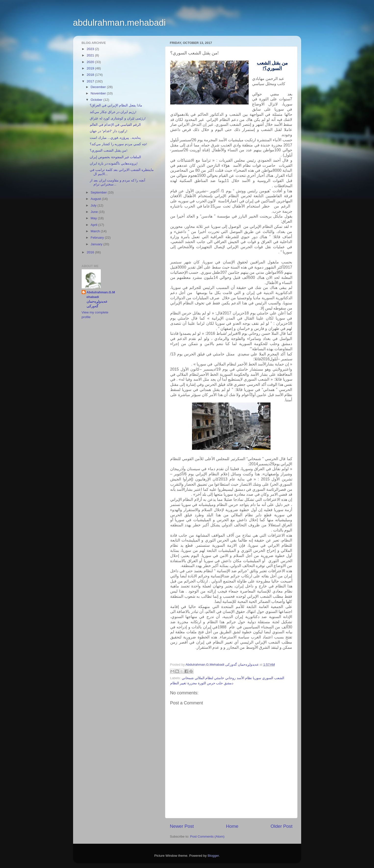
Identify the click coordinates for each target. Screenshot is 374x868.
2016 (91, 252)
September (99, 192)
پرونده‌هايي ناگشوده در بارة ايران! (114, 163)
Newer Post (182, 826)
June (95, 212)
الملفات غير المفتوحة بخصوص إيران (115, 157)
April (95, 225)
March (96, 231)
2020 (91, 62)
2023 (91, 49)
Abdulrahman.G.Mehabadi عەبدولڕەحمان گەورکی (101, 299)
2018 (91, 75)
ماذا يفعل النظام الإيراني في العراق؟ (116, 105)
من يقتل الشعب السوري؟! (109, 150)
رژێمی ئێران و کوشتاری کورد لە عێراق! (118, 118)
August (96, 199)
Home (232, 826)
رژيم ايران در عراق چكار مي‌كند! (113, 112)
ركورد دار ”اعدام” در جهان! (109, 131)
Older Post (281, 826)
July (94, 205)
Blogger (213, 856)
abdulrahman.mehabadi (119, 23)
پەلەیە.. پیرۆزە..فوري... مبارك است (115, 138)
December (99, 87)
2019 (91, 68)
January (97, 244)
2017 (91, 81)
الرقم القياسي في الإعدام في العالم (115, 125)
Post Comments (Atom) (207, 836)
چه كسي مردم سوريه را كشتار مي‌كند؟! (118, 144)
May (94, 218)
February (98, 238)
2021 (91, 55)
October (97, 100)
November (99, 93)
